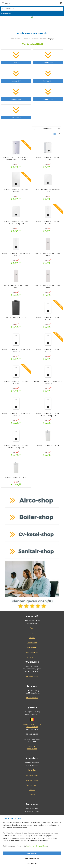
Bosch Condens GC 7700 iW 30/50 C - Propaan (16, 447)
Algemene (32, 746)
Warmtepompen (32, 652)
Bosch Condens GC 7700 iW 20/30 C (48, 319)
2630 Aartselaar (32, 727)
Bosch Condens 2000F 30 (48, 445)
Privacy (32, 795)
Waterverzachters (32, 657)
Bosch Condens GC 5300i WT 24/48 (48, 191)
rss (43, 864)
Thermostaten (32, 647)
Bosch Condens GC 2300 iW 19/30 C (48, 159)
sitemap (39, 864)
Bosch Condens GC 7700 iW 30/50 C (16, 383)
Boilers (32, 633)
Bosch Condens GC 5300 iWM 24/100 (16, 287)
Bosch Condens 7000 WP (16, 317)
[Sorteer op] (47, 128)
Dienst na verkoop (32, 785)
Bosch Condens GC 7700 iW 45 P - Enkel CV (16, 415)
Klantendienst (6, 14)
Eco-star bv (32, 852)
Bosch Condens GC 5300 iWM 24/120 (48, 255)
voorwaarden (32, 749)
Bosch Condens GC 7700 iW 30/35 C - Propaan (48, 415)
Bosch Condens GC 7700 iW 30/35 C (48, 350)
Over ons (32, 790)
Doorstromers (32, 643)
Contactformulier (32, 775)
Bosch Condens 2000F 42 (16, 477)
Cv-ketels (32, 638)
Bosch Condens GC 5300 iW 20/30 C (48, 223)
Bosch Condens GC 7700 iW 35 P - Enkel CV (48, 383)
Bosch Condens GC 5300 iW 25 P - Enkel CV (16, 255)
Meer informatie (32, 676)
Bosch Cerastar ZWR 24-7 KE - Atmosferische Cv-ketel (16, 159)
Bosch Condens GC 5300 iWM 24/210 (48, 287)
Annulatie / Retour (32, 780)
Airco (32, 628)
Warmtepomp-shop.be (32, 831)
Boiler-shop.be (32, 821)
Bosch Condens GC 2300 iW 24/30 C (16, 191)
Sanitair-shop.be (32, 835)
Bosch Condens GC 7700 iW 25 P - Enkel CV (16, 350)
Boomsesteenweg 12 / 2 (32, 724)
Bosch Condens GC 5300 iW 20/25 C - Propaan (16, 223)
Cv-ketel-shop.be (32, 826)
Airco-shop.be (32, 816)
